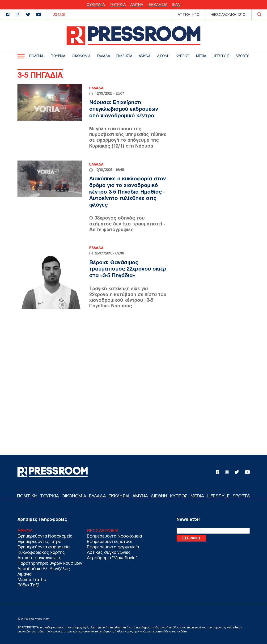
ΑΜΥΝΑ (137, 5)
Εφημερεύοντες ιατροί (40, 541)
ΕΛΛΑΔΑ (104, 56)
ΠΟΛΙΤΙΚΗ (37, 56)
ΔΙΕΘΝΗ (163, 56)
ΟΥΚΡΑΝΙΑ (96, 5)
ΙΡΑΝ (176, 5)
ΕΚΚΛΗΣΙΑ (158, 5)
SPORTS (243, 56)
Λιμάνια (25, 574)
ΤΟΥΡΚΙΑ (118, 5)
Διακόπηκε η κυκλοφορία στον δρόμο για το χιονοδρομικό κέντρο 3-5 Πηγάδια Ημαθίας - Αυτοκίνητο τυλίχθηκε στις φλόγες (128, 191)
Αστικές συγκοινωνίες (39, 558)
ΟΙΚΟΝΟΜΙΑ (81, 56)
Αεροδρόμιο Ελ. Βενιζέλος (44, 569)
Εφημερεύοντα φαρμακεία (44, 547)
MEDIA (201, 56)
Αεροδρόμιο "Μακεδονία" (112, 558)
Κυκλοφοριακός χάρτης (41, 552)
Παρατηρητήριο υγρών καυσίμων (50, 563)
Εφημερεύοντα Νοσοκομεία (45, 536)
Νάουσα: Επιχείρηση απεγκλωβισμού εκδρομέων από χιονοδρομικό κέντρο (124, 109)
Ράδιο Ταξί (28, 585)
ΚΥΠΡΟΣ (183, 56)
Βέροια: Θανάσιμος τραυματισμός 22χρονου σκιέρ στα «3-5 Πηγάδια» (128, 269)
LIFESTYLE (221, 56)
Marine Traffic (32, 579)
